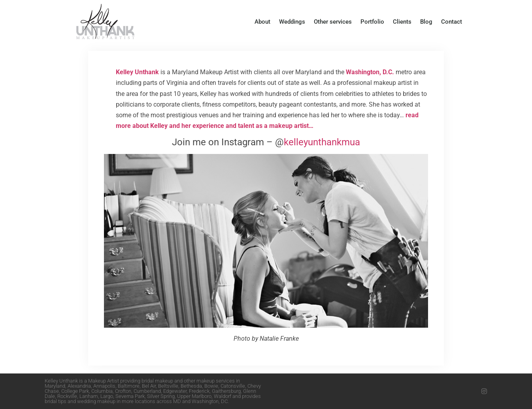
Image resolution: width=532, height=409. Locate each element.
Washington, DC (210, 401)
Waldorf (223, 396)
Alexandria (79, 386)
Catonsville (233, 386)
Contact (452, 22)
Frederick (199, 391)
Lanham (89, 396)
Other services (333, 22)
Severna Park (130, 396)
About (262, 22)
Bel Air (149, 386)
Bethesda (191, 386)
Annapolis (104, 386)
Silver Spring (161, 396)
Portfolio (372, 22)
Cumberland (147, 391)
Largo (107, 396)
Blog (426, 22)
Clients (402, 22)
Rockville (67, 396)
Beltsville (168, 386)
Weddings (292, 22)
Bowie (211, 386)
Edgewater (175, 391)
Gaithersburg (226, 391)
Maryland (55, 386)
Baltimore (129, 386)
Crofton (123, 391)
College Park (75, 391)
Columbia (102, 391)
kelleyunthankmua (322, 142)
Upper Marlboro (194, 396)
